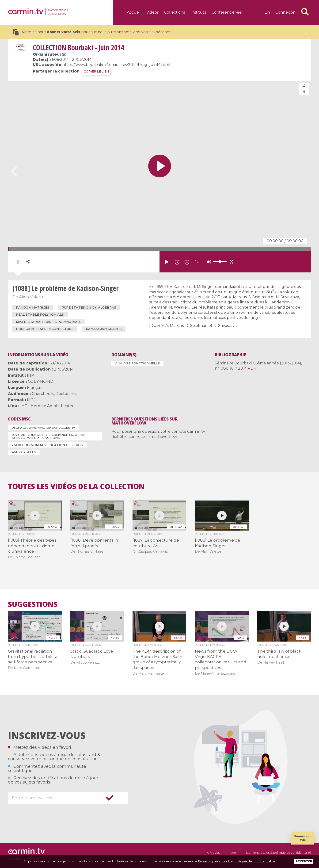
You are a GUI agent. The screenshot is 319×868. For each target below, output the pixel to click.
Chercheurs (43, 394)
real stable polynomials (40, 314)
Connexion (285, 12)
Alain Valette (32, 297)
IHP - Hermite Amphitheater (47, 406)
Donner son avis (303, 838)
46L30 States (24, 452)
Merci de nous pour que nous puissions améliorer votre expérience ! (93, 32)
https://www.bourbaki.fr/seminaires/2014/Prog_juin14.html (116, 65)
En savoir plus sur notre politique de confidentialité (237, 861)
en (267, 12)
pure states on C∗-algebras (89, 307)
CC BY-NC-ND (41, 381)
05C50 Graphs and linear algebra (44, 428)
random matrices (33, 307)
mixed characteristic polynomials (49, 322)
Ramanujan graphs (104, 329)
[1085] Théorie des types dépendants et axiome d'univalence (32, 546)
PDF (252, 368)
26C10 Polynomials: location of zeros (47, 445)
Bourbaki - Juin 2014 (78, 48)
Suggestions (33, 604)
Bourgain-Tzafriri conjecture (45, 329)
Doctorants (66, 394)
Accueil (134, 12)
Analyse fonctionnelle (137, 363)
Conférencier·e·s (227, 12)
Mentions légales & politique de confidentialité (279, 853)
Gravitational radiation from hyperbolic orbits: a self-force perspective (33, 657)
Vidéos (152, 12)
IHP (30, 375)
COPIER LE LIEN (96, 71)
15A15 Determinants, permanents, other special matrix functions (49, 436)
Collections (175, 12)
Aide (233, 853)
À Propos (213, 853)
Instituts (198, 12)
